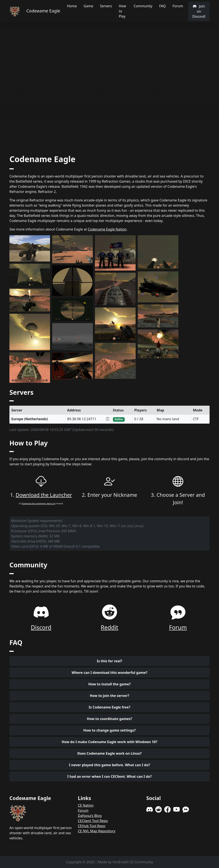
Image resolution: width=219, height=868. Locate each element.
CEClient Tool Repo (93, 821)
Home (72, 6)
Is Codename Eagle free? (110, 707)
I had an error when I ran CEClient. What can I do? (110, 776)
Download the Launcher (44, 495)
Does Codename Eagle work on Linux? (110, 753)
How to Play (122, 11)
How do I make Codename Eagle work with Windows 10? (110, 742)
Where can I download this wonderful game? (110, 673)
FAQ (162, 6)
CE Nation (86, 805)
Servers (106, 6)
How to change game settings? (110, 730)
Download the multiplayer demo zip (39, 503)
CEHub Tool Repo (92, 826)
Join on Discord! (199, 11)
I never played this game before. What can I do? (110, 765)
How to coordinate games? (109, 719)
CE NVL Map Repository (97, 831)
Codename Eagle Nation (107, 229)
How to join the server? (109, 696)
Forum (178, 6)
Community (143, 6)
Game (88, 6)
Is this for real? (110, 661)
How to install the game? (109, 684)
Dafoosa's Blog (90, 816)
